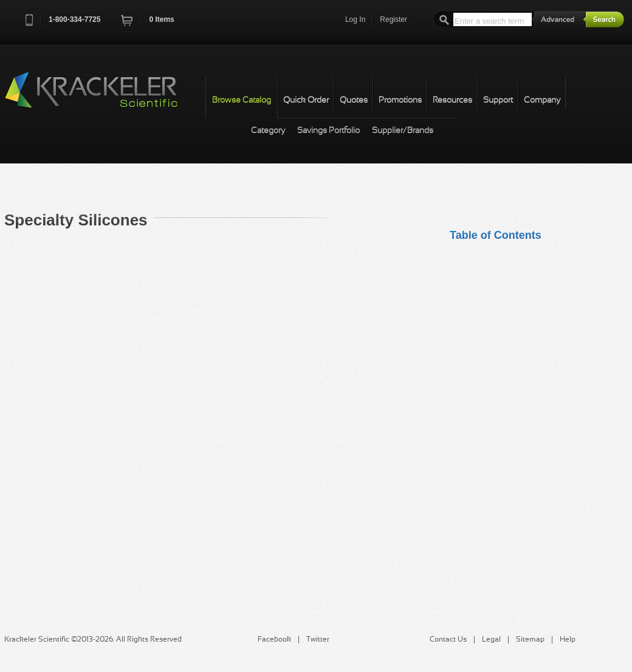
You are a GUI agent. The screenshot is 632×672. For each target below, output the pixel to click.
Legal (491, 640)
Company (542, 101)
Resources (452, 101)
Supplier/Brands (403, 131)
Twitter (318, 640)
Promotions (400, 101)
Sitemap (530, 640)
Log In (355, 19)
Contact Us (448, 640)
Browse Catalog (242, 101)
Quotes (354, 101)
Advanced (559, 19)
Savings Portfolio (328, 131)
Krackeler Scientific (103, 97)
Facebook (274, 640)
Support (498, 101)
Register (393, 19)
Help (568, 640)
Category (268, 131)
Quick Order (306, 101)
